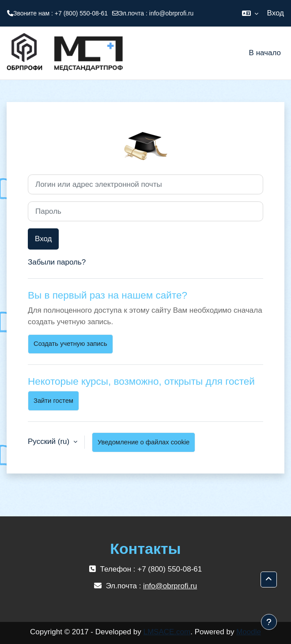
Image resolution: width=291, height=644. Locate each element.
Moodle (249, 632)
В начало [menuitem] (265, 53)
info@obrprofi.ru (172, 13)
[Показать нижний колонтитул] (269, 622)
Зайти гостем (53, 401)
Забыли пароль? (57, 262)
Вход (276, 13)
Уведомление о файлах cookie (144, 442)
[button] (250, 13)
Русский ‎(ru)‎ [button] (50, 441)
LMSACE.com (167, 632)
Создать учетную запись (70, 344)
